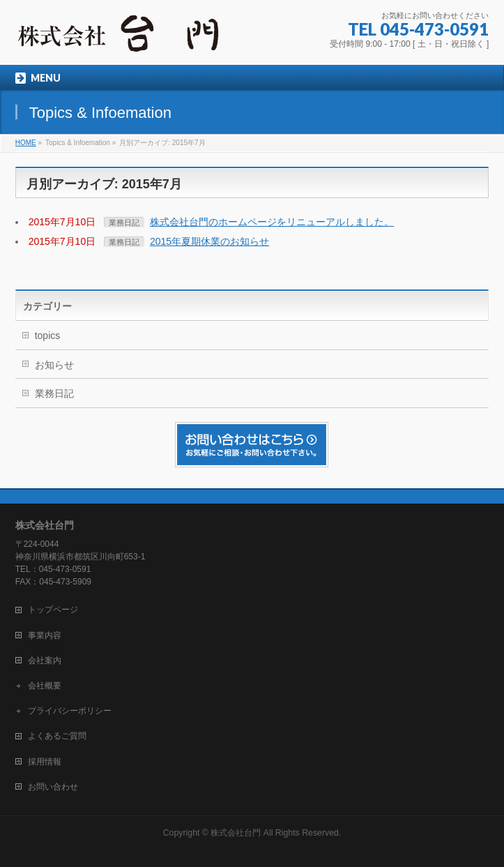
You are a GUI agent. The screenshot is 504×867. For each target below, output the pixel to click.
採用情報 (45, 762)
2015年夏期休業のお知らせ (209, 241)
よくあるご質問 (57, 736)
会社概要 (45, 686)
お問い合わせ (53, 787)
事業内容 (45, 635)
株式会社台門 (236, 833)
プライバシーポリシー (70, 711)
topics (48, 336)
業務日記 (124, 223)
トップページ (53, 610)
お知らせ (54, 365)
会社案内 (45, 661)
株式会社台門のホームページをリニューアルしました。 (272, 222)
